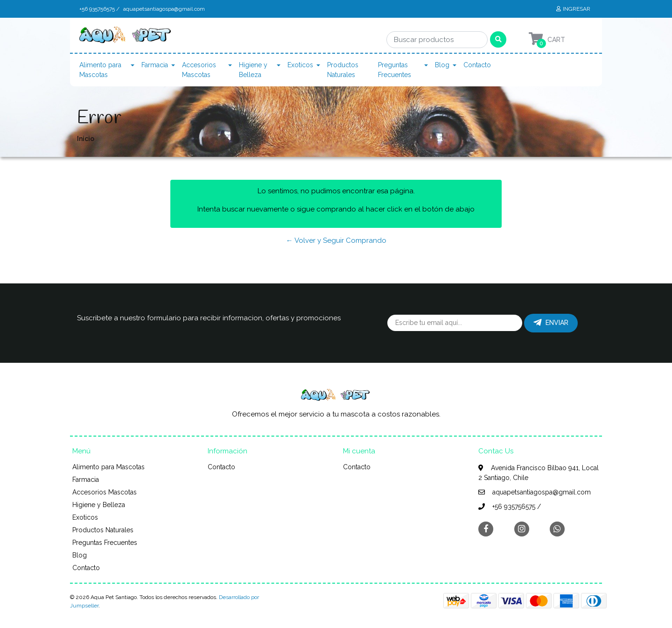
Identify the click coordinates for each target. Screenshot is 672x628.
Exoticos (300, 65)
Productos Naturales (343, 70)
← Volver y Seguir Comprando (336, 240)
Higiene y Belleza (253, 70)
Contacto (477, 65)
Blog (442, 65)
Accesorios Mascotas (199, 70)
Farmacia (155, 65)
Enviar (551, 323)
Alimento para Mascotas (100, 70)
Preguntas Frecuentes (395, 70)
